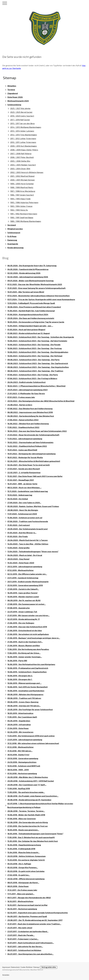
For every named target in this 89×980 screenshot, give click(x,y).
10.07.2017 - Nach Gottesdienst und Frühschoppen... (31, 943)
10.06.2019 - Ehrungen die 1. (20, 679)
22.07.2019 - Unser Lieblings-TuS (22, 612)
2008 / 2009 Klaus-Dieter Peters (24, 150)
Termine (11, 90)
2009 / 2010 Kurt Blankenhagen (23, 146)
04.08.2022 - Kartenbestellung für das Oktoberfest (31, 416)
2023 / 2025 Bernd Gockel (21, 112)
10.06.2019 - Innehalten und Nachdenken (26, 691)
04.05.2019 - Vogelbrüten (19, 721)
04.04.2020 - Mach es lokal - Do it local (25, 555)
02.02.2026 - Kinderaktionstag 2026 (24, 273)
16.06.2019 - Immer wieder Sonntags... (25, 657)
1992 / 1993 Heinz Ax (19, 210)
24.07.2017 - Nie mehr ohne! (20, 928)
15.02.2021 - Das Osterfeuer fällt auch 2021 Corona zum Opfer (35, 476)
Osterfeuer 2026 (15, 97)
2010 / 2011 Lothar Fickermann (23, 142)
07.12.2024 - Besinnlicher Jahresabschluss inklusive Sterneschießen (39, 296)
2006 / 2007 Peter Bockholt (22, 157)
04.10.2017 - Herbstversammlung (22, 909)
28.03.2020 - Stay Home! (18, 559)
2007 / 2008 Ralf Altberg (21, 153)
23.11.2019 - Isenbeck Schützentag (23, 578)
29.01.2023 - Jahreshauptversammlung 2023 (27, 390)
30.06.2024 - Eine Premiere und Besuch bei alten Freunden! (34, 307)
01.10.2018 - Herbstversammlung (22, 773)
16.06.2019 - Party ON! (17, 661)
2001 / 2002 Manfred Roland (22, 176)
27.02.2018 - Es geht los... (19, 875)
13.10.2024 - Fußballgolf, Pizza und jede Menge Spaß (31, 303)
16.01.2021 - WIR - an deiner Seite (22, 484)
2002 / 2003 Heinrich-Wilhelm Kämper (27, 172)
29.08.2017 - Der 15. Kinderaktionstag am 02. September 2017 (35, 920)
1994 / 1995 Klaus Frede (20, 199)
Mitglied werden (15, 229)
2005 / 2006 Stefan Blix (20, 161)
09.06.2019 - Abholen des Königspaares (25, 694)
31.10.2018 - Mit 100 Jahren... (20, 751)
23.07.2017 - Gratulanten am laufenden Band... (28, 931)
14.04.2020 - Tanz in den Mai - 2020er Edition (28, 544)
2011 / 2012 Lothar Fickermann (23, 138)
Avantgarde (13, 244)
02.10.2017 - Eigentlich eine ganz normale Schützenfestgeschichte (38, 913)
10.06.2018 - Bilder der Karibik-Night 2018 (26, 815)
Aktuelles (12, 86)
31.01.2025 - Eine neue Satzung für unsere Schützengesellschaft (36, 288)
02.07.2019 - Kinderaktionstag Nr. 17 (24, 619)
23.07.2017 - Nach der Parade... (21, 935)
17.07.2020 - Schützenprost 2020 (22, 514)
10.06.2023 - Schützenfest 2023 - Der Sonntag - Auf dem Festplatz (37, 341)
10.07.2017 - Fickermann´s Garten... (23, 939)
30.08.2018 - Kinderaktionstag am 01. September (29, 800)
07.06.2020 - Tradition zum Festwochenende (28, 521)
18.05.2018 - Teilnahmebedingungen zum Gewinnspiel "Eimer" (35, 834)
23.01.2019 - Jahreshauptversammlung (25, 740)
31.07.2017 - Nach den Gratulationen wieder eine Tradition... (34, 924)
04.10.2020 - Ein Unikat (18, 499)
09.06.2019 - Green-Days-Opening (23, 702)
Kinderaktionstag (15, 248)
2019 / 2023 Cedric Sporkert (22, 116)
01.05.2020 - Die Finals (18, 536)
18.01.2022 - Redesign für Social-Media (25, 457)
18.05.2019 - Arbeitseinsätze (20, 713)
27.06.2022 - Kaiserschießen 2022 (23, 420)
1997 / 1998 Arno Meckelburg (23, 191)
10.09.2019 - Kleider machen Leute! (23, 597)
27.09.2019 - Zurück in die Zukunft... (23, 589)
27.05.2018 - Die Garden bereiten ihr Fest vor (28, 826)
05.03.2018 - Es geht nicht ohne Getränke (26, 871)
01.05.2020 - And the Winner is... (22, 533)
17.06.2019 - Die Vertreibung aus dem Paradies (28, 649)
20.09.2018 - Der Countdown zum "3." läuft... (27, 785)
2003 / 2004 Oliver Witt (20, 169)
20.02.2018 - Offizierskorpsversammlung (26, 879)
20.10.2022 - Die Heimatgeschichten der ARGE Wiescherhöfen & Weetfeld (41, 401)
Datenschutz (15, 967)
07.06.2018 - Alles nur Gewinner (22, 819)
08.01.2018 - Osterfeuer (18, 886)
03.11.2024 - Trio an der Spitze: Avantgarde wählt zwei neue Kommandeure (41, 299)
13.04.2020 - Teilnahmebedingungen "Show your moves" (33, 551)
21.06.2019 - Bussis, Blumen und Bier (24, 645)
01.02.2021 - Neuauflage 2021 (21, 480)
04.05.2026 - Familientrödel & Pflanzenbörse (28, 269)
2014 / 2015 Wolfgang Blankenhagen (26, 127)
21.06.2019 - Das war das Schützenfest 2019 (27, 627)
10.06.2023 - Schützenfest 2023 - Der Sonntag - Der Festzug (35, 348)
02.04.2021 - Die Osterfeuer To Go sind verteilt (29, 465)
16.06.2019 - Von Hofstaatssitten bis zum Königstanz (31, 664)
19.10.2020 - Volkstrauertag (20, 495)
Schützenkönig (14, 105)
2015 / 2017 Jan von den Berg (22, 123)
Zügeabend (13, 93)
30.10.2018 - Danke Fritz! (18, 755)
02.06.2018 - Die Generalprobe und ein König (28, 822)
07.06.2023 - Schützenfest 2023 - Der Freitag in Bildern (32, 378)
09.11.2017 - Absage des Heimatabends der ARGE (29, 898)
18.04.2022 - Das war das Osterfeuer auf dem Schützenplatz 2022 (37, 431)
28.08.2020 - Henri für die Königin (23, 510)
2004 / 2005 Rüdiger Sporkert (23, 165)
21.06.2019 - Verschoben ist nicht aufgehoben (28, 634)
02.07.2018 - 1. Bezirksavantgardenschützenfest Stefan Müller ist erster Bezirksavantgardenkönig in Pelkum (40, 805)
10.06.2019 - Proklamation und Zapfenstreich (28, 668)
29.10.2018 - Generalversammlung (23, 758)
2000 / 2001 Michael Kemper (23, 180)
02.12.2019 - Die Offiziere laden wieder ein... (27, 574)
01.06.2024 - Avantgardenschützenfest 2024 (28, 314)
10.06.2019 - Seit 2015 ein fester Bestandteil (27, 687)
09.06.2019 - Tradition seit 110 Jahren (24, 698)
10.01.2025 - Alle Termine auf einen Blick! (26, 292)
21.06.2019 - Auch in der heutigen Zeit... (25, 642)
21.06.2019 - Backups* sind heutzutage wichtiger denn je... (34, 638)
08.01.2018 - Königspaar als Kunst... (23, 882)
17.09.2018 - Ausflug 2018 (19, 788)
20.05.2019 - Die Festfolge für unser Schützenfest (30, 709)
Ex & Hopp (12, 236)
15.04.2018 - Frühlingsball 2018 (21, 849)
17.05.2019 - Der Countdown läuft (22, 717)
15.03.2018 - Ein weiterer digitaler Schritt (26, 860)
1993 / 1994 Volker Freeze (21, 206)
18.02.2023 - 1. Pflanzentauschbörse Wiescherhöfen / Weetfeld (36, 386)
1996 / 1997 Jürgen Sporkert (22, 195)
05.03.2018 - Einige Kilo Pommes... (23, 867)
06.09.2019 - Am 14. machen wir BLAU (24, 600)
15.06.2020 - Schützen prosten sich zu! (25, 518)
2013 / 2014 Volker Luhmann (22, 131)
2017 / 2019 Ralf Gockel (20, 120)
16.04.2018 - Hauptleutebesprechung (24, 845)
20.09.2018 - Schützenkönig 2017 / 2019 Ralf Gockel (31, 781)
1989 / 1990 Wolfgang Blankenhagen (26, 221)
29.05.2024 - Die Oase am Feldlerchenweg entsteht (31, 318)
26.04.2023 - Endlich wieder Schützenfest (26, 382)
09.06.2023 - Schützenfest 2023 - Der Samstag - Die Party (33, 360)
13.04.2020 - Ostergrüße (18, 548)
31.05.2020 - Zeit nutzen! (19, 525)
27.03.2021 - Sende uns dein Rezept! (24, 469)
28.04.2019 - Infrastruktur (19, 724)
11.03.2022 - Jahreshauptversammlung (25, 439)
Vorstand (12, 225)
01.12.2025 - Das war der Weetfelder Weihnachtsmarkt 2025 (35, 284)
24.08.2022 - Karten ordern (20, 405)
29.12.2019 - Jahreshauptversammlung (25, 566)
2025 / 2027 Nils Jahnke (20, 108)
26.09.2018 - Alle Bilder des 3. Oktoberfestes (28, 777)
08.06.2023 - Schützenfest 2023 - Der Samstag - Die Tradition (35, 371)
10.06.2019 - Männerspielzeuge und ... (24, 683)
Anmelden (6, 975)
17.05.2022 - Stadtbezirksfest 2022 (23, 427)
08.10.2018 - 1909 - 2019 (18, 770)
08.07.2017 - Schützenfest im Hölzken (24, 950)
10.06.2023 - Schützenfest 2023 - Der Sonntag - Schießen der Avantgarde (41, 337)
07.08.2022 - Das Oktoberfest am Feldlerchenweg (30, 408)
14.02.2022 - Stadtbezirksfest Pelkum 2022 (27, 446)
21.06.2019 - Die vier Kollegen (21, 623)
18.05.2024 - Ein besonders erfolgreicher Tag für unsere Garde (36, 322)
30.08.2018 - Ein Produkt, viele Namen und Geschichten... (33, 796)
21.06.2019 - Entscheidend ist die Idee (25, 630)
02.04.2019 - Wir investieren (20, 732)
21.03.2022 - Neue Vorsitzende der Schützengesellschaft (33, 435)
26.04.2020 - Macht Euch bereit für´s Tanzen (28, 540)
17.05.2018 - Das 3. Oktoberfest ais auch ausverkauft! (31, 837)
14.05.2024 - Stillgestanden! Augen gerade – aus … (30, 326)
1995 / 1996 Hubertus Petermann (24, 202)
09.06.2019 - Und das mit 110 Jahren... (24, 706)
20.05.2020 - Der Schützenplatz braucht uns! (28, 529)
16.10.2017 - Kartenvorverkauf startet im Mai (27, 905)
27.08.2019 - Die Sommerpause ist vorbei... (27, 604)
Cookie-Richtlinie (27, 967)
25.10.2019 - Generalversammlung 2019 (25, 585)
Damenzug (12, 240)
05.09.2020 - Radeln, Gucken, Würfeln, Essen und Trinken (33, 506)
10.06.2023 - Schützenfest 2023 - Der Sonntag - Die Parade (34, 345)
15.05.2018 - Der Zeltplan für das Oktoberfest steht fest (33, 841)
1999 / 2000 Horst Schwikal (22, 184)
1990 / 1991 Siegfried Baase (22, 217)
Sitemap (36, 967)
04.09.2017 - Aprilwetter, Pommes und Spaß (27, 916)
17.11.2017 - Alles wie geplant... (21, 894)
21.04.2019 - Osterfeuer (18, 728)
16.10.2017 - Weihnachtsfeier (20, 901)
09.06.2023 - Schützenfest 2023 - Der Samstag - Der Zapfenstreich (38, 363)
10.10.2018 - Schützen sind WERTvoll (24, 766)
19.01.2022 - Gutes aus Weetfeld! (22, 450)
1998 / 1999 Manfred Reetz (22, 187)
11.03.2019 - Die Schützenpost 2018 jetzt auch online (31, 736)
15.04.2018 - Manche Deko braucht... (23, 852)
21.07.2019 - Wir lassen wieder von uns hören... (28, 615)
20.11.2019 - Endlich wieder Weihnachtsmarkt (28, 582)
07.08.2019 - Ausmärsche (19, 608)
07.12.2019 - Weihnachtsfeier (21, 570)
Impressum (6, 967)
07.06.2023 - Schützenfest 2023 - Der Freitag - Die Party (33, 375)
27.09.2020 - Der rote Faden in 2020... (24, 503)
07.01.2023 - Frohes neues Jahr (21, 397)
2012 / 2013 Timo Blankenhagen (24, 135)
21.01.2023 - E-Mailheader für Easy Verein (26, 393)
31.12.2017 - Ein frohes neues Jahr (22, 890)
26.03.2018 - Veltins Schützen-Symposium (26, 856)
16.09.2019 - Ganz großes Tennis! (22, 593)
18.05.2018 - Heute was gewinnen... (23, 830)
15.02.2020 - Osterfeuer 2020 (21, 563)
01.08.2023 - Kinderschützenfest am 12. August (29, 333)
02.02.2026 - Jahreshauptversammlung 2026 (28, 277)
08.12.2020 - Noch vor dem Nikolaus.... (24, 487)
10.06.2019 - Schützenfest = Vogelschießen (27, 672)
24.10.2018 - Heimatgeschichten (22, 762)
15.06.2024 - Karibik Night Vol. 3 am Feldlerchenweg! (31, 311)
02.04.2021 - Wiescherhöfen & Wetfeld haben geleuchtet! (34, 461)
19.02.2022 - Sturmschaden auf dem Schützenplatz (30, 442)
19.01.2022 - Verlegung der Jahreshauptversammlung (31, 454)
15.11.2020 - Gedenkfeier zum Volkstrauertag (28, 491)
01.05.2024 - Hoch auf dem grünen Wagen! (26, 329)
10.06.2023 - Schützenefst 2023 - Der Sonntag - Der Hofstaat (35, 356)
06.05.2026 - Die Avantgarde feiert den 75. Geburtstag (32, 266)
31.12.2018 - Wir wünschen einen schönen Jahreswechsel (33, 743)
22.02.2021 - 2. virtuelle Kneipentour (24, 472)
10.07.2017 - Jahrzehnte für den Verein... (25, 946)
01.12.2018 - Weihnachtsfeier (21, 747)
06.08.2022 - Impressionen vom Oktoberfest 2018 (30, 412)
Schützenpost (14, 232)
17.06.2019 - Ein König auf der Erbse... (24, 653)
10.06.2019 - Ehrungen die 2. (20, 676)
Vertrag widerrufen (49, 967)
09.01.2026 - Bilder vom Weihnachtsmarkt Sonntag (30, 281)
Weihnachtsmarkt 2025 (18, 101)
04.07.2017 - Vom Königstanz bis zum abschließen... (30, 954)
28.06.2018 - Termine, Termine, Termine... (26, 811)
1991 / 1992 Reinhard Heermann (24, 214)
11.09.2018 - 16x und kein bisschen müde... (26, 792)
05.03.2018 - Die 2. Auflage (19, 864)
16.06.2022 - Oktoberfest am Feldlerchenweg (28, 424)
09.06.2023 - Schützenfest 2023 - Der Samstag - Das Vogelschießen (38, 367)
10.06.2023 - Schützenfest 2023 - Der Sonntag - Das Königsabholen (38, 352)
